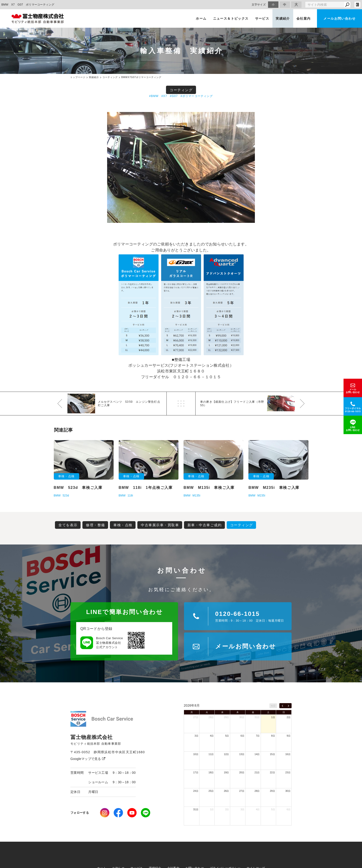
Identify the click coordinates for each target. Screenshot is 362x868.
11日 (211, 754)
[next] (288, 706)
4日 (212, 736)
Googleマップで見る (88, 759)
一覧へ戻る (181, 404)
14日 (257, 754)
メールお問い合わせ (339, 18)
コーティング (181, 90)
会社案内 (304, 18)
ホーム (201, 18)
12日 (226, 754)
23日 (288, 773)
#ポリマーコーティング (197, 96)
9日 (289, 736)
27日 (196, 717)
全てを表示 (68, 525)
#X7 (164, 96)
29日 (226, 717)
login (357, 5)
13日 (242, 754)
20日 (242, 773)
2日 (289, 717)
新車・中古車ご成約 (205, 525)
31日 (257, 717)
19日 (226, 773)
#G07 (174, 96)
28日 (211, 717)
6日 (242, 736)
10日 (196, 754)
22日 (272, 773)
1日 (273, 717)
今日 (273, 706)
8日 (273, 736)
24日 (196, 791)
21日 (257, 773)
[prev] (282, 706)
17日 (196, 773)
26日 (226, 791)
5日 (227, 736)
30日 (242, 717)
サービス (262, 18)
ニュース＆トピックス (231, 18)
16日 (288, 754)
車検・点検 (123, 525)
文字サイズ (259, 5)
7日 (258, 736)
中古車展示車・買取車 (160, 525)
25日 (211, 791)
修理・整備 (95, 525)
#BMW (154, 96)
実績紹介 (283, 18)
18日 (211, 773)
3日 (196, 736)
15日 (272, 754)
